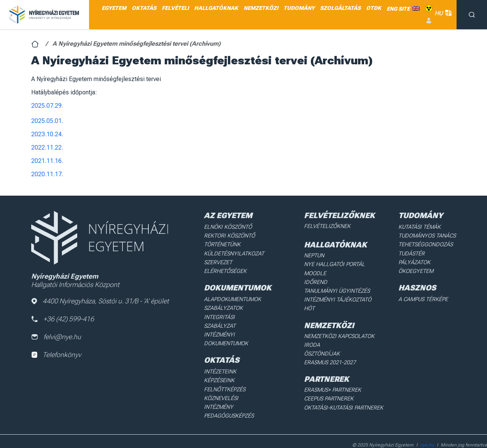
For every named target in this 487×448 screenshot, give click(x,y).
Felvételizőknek (328, 226)
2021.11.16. (47, 161)
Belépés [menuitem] (429, 21)
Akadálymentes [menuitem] (429, 9)
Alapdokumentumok (233, 297)
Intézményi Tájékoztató (338, 298)
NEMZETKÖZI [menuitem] (261, 8)
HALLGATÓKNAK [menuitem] (216, 8)
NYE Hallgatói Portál (334, 264)
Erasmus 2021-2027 (331, 351)
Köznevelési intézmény (236, 385)
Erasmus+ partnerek (333, 378)
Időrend (316, 281)
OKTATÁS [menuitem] (144, 8)
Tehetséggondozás (426, 244)
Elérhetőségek (225, 269)
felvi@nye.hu (56, 337)
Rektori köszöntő (229, 235)
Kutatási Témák (420, 227)
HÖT (310, 306)
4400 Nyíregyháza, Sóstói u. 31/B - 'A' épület (100, 301)
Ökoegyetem (417, 269)
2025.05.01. (47, 121)
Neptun (315, 255)
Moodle (316, 272)
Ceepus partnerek (329, 386)
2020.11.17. (47, 174)
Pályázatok (415, 261)
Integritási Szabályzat (235, 314)
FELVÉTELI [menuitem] (175, 8)
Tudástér (412, 252)
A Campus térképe (424, 297)
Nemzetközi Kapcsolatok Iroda (348, 333)
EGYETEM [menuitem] (114, 8)
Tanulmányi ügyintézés (337, 289)
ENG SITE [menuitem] (398, 9)
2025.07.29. (47, 106)
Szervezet (219, 261)
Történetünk (223, 244)
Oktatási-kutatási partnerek (344, 395)
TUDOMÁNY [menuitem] (299, 8)
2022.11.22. (47, 147)
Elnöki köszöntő (228, 227)
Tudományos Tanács (428, 235)
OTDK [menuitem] (374, 8)
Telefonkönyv (56, 355)
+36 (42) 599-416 (63, 319)
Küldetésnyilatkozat (234, 252)
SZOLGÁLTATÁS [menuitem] (340, 8)
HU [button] (442, 13)
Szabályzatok (224, 306)
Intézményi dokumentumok (227, 327)
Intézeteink (220, 359)
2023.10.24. (47, 134)
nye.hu (427, 427)
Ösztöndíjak (322, 342)
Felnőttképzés (225, 376)
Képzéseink (220, 368)
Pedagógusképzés (229, 394)
